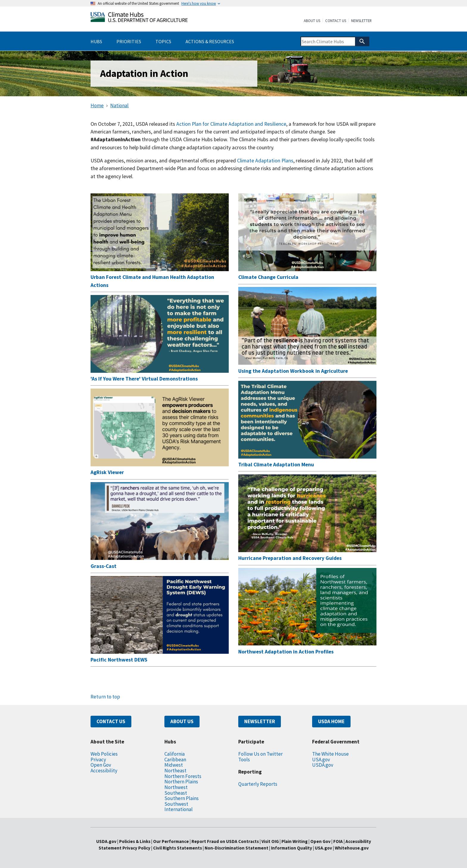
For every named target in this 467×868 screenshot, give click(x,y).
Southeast (176, 793)
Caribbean (175, 760)
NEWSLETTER (260, 721)
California (175, 754)
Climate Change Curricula (268, 277)
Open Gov (101, 765)
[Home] (139, 18)
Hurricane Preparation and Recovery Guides (290, 558)
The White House (330, 754)
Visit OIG (270, 841)
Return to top (105, 697)
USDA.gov (323, 765)
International (179, 809)
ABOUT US (182, 721)
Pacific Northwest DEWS (119, 660)
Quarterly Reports (258, 784)
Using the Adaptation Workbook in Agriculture (293, 371)
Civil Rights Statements (178, 848)
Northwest (176, 787)
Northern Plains (181, 782)
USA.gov (321, 760)
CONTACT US (111, 721)
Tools (244, 760)
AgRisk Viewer (107, 472)
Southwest (176, 804)
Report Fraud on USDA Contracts (225, 841)
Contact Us (336, 21)
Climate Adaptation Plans (265, 161)
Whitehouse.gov (352, 848)
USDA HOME (331, 721)
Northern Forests (183, 776)
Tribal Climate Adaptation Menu (276, 465)
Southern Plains (182, 798)
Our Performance (171, 841)
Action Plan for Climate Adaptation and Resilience (231, 124)
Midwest (174, 765)
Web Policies (104, 754)
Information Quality (292, 848)
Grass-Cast (103, 566)
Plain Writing (295, 841)
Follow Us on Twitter (260, 754)
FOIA (338, 841)
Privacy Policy (136, 848)
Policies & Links (135, 841)
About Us (312, 21)
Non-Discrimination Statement (236, 848)
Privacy (98, 760)
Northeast (175, 771)
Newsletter (361, 21)
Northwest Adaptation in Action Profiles (286, 652)
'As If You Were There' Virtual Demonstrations (144, 379)
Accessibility (104, 771)
